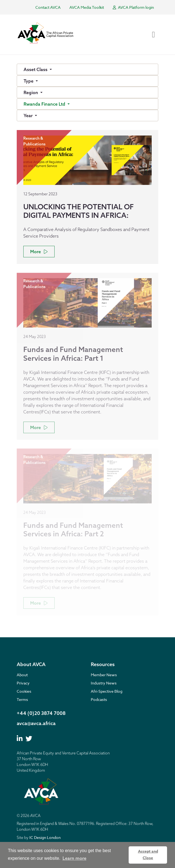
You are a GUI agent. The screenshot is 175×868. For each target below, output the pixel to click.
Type (29, 81)
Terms (22, 699)
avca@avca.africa (36, 723)
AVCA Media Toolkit (87, 7)
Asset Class (36, 69)
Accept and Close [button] (148, 855)
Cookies (24, 691)
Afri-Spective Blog (107, 691)
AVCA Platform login (133, 7)
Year (29, 115)
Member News (104, 675)
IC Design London (45, 837)
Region (31, 92)
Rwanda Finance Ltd (45, 104)
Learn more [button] (74, 858)
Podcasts (99, 699)
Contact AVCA (48, 7)
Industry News (104, 683)
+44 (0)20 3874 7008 (41, 713)
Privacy (23, 683)
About (22, 675)
